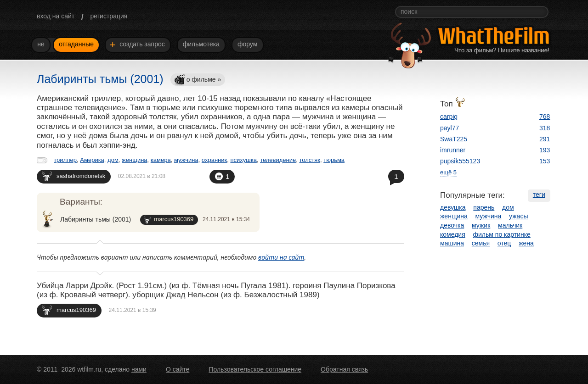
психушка (243, 160)
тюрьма (334, 160)
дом (113, 160)
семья (481, 243)
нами (139, 369)
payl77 (449, 128)
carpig (449, 117)
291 (545, 139)
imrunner (453, 150)
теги (539, 195)
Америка (92, 160)
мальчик (510, 225)
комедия (453, 234)
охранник (214, 160)
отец (504, 243)
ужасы (518, 216)
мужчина (186, 160)
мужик (481, 225)
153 (545, 161)
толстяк (310, 160)
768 (545, 117)
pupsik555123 (460, 161)
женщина (134, 160)
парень (484, 207)
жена (526, 243)
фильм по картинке (502, 234)
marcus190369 (169, 220)
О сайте (178, 369)
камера (161, 160)
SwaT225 (454, 139)
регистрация (109, 16)
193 (545, 150)
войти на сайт (281, 257)
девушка (453, 207)
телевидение (278, 160)
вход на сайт (56, 16)
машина (452, 243)
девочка (452, 225)
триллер (65, 160)
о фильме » (198, 80)
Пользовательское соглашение (255, 369)
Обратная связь (344, 369)
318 (545, 128)
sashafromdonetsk (73, 176)
